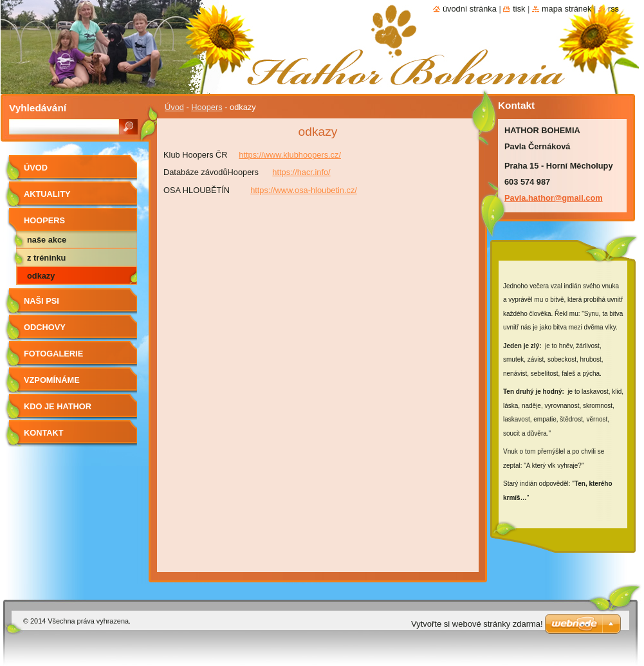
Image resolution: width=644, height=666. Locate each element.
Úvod (174, 107)
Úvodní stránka (470, 9)
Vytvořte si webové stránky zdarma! (477, 624)
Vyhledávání (38, 108)
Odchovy (45, 327)
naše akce (47, 240)
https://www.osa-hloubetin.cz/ (304, 190)
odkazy (41, 276)
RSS (613, 9)
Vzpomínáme (52, 380)
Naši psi (41, 301)
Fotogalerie (53, 354)
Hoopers (207, 107)
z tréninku (46, 258)
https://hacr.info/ (301, 172)
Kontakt (44, 433)
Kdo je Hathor (58, 406)
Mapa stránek (567, 9)
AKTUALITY (47, 194)
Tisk (519, 9)
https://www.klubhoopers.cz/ (290, 155)
